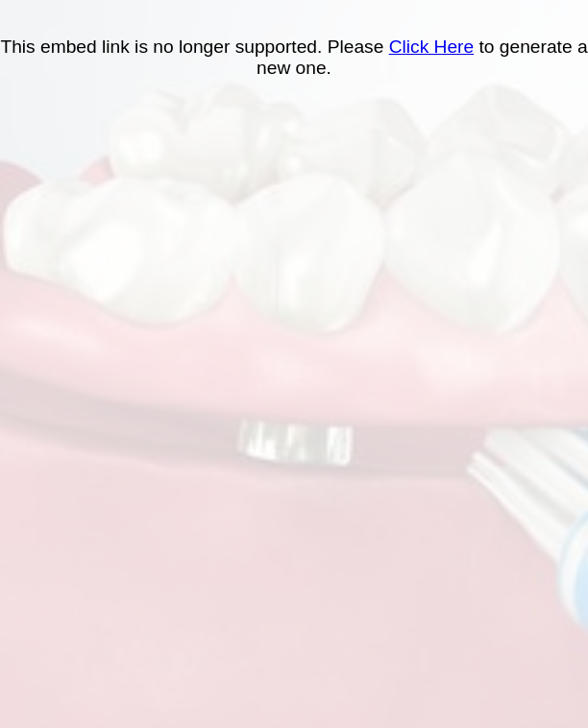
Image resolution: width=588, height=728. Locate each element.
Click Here (432, 47)
